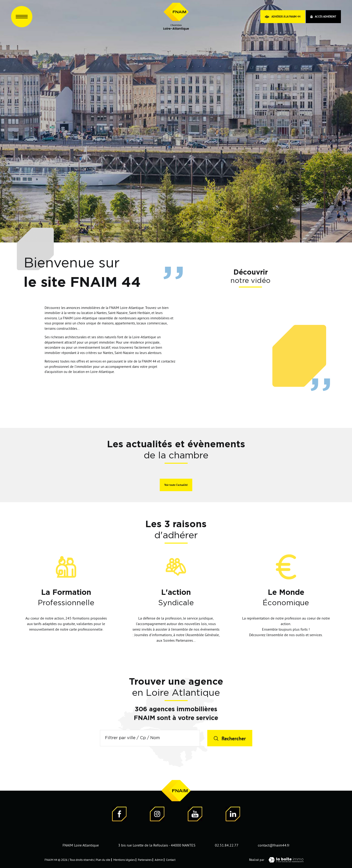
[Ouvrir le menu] (22, 17)
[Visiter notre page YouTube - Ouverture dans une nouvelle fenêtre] (195, 815)
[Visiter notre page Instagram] (157, 815)
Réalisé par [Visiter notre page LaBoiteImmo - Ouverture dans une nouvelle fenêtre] (278, 860)
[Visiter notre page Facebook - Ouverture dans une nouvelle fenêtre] (119, 815)
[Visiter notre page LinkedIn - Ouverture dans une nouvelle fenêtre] (233, 815)
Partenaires (145, 860)
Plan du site (103, 860)
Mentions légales (124, 860)
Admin (159, 860)
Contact (171, 860)
